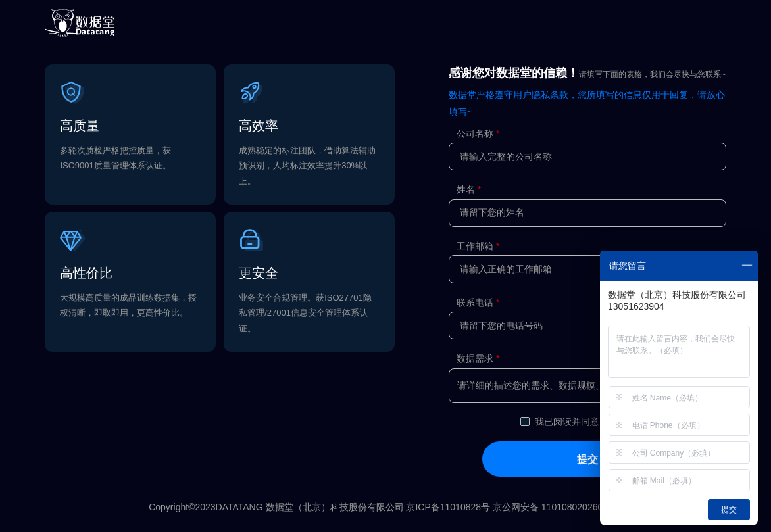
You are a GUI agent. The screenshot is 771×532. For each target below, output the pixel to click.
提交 (587, 459)
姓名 (466, 189)
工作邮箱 (475, 246)
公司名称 (475, 133)
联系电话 (475, 302)
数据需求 (475, 358)
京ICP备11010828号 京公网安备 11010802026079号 (514, 507)
